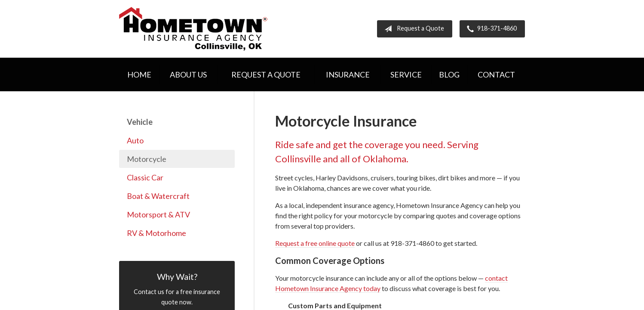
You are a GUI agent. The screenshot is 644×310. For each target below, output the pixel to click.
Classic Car (145, 177)
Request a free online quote (315, 243)
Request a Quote (412, 29)
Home (139, 74)
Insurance (348, 74)
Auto (135, 140)
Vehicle (140, 122)
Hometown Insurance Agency (193, 29)
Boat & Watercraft (158, 196)
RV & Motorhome (156, 233)
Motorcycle (147, 159)
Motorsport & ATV (158, 214)
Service (406, 74)
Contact (496, 74)
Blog (449, 74)
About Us (188, 74)
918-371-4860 (490, 29)
